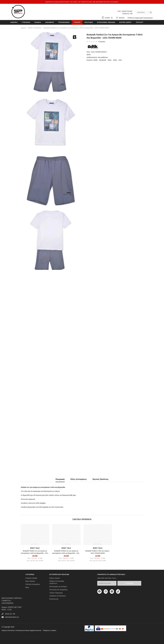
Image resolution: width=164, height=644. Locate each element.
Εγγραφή (135, 583)
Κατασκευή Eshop (23, 630)
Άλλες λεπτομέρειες (79, 479)
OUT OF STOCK (28, 34)
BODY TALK (35, 548)
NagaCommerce (35, 630)
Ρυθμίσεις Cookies (50, 630)
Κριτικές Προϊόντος (100, 479)
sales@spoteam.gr (12, 617)
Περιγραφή (60, 479)
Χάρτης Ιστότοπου (8, 630)
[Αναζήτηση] (142, 12)
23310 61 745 (127, 14)
